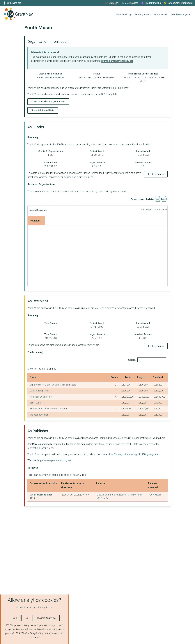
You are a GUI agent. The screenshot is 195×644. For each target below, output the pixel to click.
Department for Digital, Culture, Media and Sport (53, 385)
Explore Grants (156, 174)
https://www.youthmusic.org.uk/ (54, 460)
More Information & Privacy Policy (34, 608)
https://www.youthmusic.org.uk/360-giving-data (133, 454)
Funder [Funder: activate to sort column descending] (34, 377)
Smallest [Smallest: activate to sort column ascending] (154, 377)
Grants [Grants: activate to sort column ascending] (95, 377)
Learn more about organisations (48, 102)
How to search (161, 14)
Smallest (140, 221)
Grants (51, 221)
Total (80, 221)
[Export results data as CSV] (158, 201)
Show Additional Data (43, 110)
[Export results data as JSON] (164, 201)
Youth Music (155, 495)
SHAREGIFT (36, 403)
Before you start (143, 14)
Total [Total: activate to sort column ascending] (112, 377)
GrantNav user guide (181, 14)
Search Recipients (52, 210)
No (27, 618)
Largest (107, 221)
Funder (40, 78)
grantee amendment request (117, 61)
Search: (147, 360)
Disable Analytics (46, 618)
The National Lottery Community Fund (48, 409)
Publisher (60, 78)
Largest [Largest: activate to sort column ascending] (134, 377)
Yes (15, 618)
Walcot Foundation (39, 415)
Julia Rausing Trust (39, 391)
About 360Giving (124, 14)
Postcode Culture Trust (41, 397)
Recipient (49, 78)
